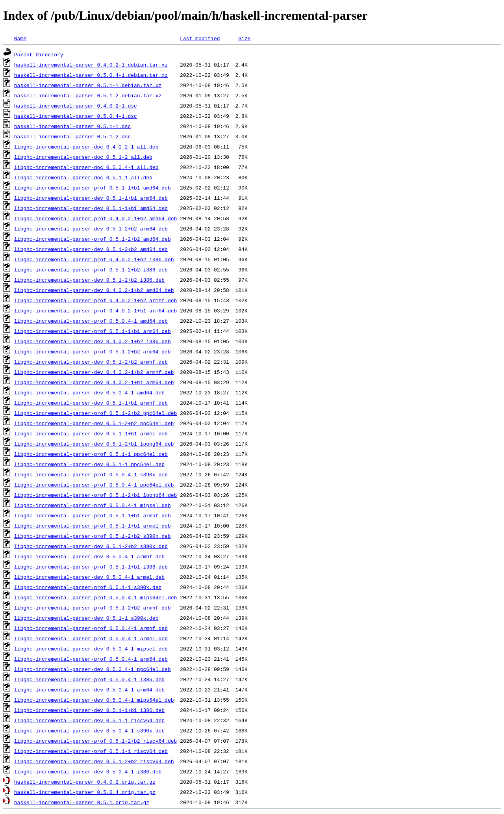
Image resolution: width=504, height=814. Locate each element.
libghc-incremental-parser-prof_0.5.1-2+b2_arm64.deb (93, 351)
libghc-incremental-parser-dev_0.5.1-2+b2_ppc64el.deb (94, 423)
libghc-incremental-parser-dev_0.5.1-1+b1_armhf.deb (91, 403)
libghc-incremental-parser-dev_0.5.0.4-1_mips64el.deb (94, 700)
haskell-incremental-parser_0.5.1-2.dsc (72, 136)
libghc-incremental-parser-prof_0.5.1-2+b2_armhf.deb (93, 608)
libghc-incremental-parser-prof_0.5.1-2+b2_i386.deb (91, 269)
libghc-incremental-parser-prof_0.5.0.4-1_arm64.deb (91, 659)
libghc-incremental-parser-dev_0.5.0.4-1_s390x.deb (89, 730)
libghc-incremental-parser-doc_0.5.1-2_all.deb (83, 157)
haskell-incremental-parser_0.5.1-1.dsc (72, 126)
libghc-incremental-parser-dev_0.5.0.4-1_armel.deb (89, 577)
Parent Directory (39, 54)
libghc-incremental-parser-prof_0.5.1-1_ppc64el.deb (91, 454)
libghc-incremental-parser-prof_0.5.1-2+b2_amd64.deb (93, 239)
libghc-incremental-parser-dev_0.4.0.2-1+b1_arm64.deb (94, 382)
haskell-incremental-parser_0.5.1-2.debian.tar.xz (88, 95)
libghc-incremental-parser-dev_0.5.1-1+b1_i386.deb (89, 710)
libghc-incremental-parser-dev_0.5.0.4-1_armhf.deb (89, 556)
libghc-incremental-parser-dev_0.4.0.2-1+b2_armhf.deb (94, 372)
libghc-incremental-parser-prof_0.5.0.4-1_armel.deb (91, 638)
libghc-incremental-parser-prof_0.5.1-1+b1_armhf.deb (93, 515)
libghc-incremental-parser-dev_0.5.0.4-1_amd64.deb (89, 392)
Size (244, 38)
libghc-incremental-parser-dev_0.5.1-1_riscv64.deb (89, 720)
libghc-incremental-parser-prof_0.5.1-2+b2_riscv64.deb (95, 741)
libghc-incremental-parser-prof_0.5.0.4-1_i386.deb (89, 679)
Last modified (200, 38)
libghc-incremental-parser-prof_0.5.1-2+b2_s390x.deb (93, 536)
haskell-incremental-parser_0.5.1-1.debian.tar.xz (88, 85)
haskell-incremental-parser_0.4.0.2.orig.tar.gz (85, 782)
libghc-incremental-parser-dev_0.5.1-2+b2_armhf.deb (91, 362)
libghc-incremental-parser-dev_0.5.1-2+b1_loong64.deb (94, 444)
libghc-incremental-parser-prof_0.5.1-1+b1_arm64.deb (93, 331)
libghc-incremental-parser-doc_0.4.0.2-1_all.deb (86, 147)
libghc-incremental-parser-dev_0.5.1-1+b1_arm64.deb (91, 198)
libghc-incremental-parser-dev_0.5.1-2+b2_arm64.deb (91, 229)
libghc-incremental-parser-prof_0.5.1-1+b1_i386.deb (91, 567)
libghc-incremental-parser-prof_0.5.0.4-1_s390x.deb (91, 474)
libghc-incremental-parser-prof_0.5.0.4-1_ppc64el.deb (94, 485)
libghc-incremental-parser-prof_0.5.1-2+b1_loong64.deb (95, 495)
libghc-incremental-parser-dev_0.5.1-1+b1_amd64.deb (91, 208)
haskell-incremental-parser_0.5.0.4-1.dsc (76, 116)
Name (20, 38)
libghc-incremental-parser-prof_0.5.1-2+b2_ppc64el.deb (95, 413)
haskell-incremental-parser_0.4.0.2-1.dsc (76, 106)
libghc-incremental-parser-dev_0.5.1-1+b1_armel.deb (91, 433)
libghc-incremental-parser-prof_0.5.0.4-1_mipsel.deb (93, 505)
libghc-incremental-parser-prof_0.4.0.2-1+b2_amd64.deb (95, 218)
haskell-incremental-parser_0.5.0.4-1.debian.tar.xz (91, 75)
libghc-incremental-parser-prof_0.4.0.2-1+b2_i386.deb (94, 259)
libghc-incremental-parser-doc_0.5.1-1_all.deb (83, 177)
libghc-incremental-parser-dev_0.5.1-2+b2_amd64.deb (91, 249)
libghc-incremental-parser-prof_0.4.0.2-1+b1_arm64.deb (95, 310)
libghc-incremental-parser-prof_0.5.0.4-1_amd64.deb (91, 321)
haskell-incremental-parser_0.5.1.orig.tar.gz (82, 802)
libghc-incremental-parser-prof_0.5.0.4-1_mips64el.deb (95, 597)
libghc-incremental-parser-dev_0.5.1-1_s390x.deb (86, 618)
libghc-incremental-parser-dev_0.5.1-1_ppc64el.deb (89, 464)
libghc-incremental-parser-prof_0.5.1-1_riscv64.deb (91, 751)
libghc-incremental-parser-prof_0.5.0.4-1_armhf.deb (91, 628)
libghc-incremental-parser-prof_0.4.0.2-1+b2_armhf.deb (95, 300)
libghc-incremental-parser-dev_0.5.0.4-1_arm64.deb (89, 689)
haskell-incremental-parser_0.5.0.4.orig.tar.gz (85, 792)
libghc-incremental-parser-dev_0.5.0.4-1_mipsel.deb (91, 649)
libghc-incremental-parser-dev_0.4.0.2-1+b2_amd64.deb (94, 290)
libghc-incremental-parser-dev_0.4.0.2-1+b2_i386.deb (93, 341)
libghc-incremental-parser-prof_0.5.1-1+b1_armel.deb (93, 526)
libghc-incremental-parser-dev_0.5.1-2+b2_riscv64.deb (94, 761)
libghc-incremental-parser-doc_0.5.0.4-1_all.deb (86, 167)
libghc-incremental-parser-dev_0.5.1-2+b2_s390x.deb (91, 546)
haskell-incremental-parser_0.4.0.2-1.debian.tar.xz (91, 65)
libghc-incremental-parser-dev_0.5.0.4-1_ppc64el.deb (93, 669)
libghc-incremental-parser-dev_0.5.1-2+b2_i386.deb (89, 280)
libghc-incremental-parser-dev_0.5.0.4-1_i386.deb (88, 771)
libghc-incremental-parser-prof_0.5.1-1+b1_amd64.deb (93, 188)
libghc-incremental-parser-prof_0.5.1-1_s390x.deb (88, 587)
